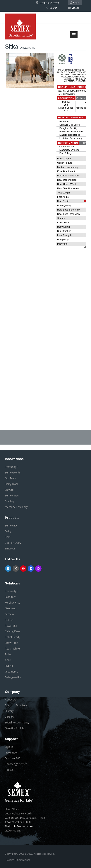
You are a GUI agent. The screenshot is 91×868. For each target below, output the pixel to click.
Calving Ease (12, 631)
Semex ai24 (12, 495)
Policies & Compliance (18, 860)
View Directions (13, 831)
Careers (10, 717)
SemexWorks (13, 472)
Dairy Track (12, 484)
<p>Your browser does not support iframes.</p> (46, 221)
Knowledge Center (16, 764)
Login (75, 3)
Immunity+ (12, 467)
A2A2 (8, 660)
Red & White (12, 648)
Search (52, 8)
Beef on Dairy (13, 543)
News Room (12, 752)
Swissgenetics (13, 677)
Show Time (12, 643)
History (9, 711)
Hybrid (9, 666)
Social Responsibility (17, 722)
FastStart (10, 597)
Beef (8, 537)
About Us (11, 699)
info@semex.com (22, 826)
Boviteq (10, 501)
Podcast (10, 770)
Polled (9, 654)
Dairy (8, 531)
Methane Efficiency (16, 507)
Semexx (10, 614)
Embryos (10, 548)
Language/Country (48, 3)
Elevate (9, 490)
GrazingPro (12, 671)
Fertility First (12, 603)
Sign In (9, 747)
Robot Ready (13, 637)
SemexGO (11, 525)
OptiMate (11, 478)
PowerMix (11, 626)
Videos (74, 8)
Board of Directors (16, 705)
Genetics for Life (15, 728)
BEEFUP (10, 620)
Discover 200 (13, 758)
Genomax (11, 608)
